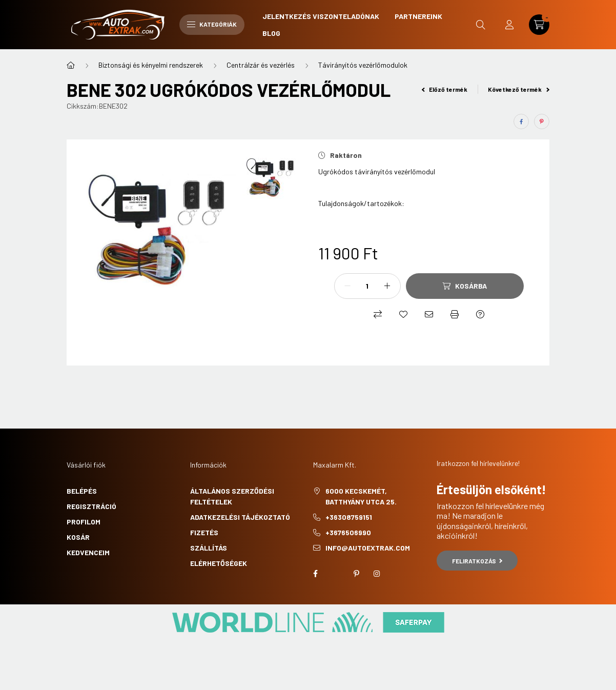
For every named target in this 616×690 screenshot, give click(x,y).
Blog (271, 33)
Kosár (78, 537)
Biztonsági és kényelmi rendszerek (151, 65)
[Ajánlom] (429, 314)
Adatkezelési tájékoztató (240, 517)
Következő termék (519, 89)
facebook (315, 574)
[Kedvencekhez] (403, 314)
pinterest (356, 574)
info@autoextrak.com (368, 548)
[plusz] (387, 286)
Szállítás (209, 548)
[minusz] (347, 286)
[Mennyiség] (367, 286)
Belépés (82, 491)
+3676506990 (348, 532)
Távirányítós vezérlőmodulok (363, 65)
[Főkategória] (71, 65)
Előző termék (445, 89)
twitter (336, 574)
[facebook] (521, 121)
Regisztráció (91, 506)
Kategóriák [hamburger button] (212, 24)
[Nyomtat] (455, 314)
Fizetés (204, 532)
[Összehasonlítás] (378, 314)
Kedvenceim (88, 552)
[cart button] (539, 25)
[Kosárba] (465, 286)
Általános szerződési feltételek (232, 496)
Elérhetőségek (219, 563)
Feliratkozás (477, 561)
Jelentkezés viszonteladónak (321, 16)
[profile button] (509, 25)
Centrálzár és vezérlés (261, 65)
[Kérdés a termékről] (480, 314)
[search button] (481, 25)
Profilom (84, 522)
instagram (377, 574)
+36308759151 (349, 517)
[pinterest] (542, 121)
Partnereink (418, 16)
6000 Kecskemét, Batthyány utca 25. (361, 496)
